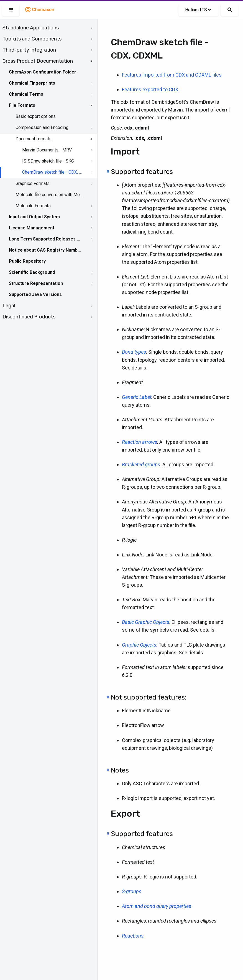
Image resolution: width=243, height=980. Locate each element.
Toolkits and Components (32, 39)
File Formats (22, 105)
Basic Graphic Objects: (146, 622)
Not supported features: (149, 697)
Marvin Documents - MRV (47, 150)
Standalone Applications (31, 28)
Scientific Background (32, 272)
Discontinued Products (29, 317)
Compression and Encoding (42, 127)
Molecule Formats (33, 206)
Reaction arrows (140, 442)
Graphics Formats (33, 183)
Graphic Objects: (140, 645)
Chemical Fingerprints (32, 83)
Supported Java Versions (35, 294)
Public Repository (27, 261)
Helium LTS (198, 10)
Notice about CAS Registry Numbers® (45, 250)
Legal (9, 306)
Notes (120, 770)
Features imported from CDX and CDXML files (172, 75)
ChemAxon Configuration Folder (43, 72)
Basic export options (36, 116)
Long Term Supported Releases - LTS (45, 239)
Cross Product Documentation (38, 61)
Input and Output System (34, 217)
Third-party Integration (29, 50)
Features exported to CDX (150, 89)
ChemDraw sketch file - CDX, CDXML (53, 172)
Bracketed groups (141, 464)
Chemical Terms (26, 94)
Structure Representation (36, 283)
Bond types (134, 352)
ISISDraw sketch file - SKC (48, 161)
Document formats (34, 139)
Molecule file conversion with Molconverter (49, 195)
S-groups (132, 891)
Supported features (142, 172)
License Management (32, 228)
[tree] (49, 172)
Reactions (133, 936)
